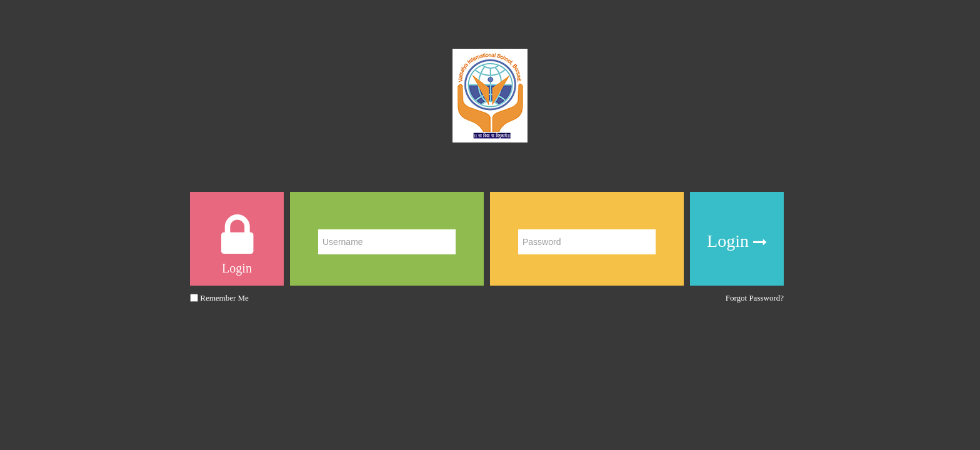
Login (737, 242)
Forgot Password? (755, 298)
